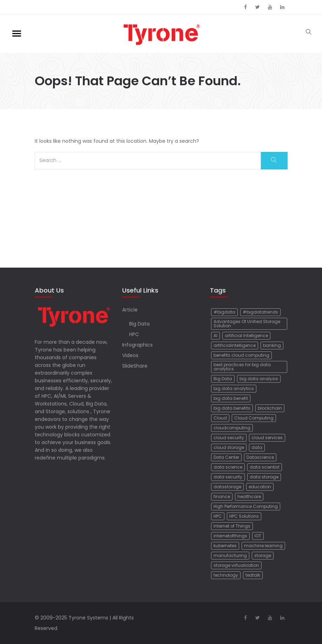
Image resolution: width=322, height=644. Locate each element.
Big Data (139, 324)
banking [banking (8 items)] (272, 345)
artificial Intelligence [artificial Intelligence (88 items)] (246, 336)
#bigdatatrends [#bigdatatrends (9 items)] (260, 312)
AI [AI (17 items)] (215, 336)
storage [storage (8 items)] (263, 555)
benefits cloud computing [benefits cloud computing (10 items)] (241, 355)
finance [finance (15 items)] (222, 497)
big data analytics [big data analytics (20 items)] (234, 388)
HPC (134, 334)
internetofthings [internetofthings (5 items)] (230, 536)
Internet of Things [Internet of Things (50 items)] (232, 526)
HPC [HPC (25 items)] (218, 516)
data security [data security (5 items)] (228, 477)
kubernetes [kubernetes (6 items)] (225, 546)
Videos (130, 355)
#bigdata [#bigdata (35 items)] (224, 312)
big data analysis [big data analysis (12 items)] (259, 379)
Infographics (137, 345)
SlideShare (135, 366)
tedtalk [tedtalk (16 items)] (253, 575)
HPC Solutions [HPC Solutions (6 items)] (244, 516)
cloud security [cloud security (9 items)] (229, 438)
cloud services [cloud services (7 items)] (267, 438)
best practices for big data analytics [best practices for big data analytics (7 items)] (242, 367)
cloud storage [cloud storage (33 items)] (229, 447)
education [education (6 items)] (260, 487)
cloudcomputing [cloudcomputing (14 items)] (232, 428)
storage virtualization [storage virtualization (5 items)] (236, 565)
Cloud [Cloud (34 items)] (220, 418)
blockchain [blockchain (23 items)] (270, 408)
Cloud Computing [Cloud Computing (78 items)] (254, 418)
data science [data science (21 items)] (228, 467)
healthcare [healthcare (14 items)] (249, 497)
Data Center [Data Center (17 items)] (226, 457)
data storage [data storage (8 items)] (264, 477)
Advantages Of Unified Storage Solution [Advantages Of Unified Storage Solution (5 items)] (247, 324)
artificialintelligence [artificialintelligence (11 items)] (235, 345)
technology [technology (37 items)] (226, 575)
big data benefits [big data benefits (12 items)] (232, 408)
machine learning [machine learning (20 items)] (263, 546)
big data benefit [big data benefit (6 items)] (231, 398)
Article (130, 310)
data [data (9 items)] (257, 447)
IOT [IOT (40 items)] (258, 536)
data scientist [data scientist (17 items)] (265, 467)
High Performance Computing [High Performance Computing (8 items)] (246, 506)
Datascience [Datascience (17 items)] (260, 457)
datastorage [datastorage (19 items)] (227, 487)
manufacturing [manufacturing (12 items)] (230, 555)
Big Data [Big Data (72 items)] (223, 379)
